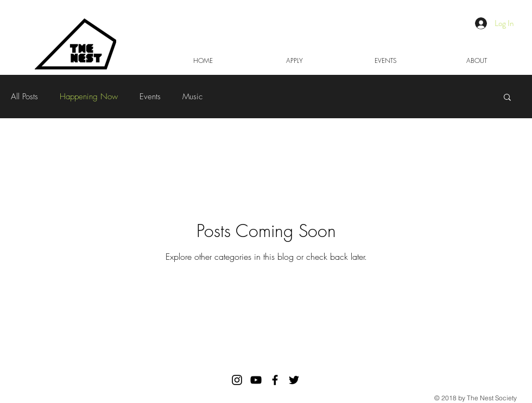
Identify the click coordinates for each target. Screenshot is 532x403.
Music (192, 97)
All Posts (24, 97)
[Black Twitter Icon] (294, 380)
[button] (507, 98)
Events (150, 97)
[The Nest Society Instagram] (237, 380)
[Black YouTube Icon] (256, 380)
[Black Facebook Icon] (275, 380)
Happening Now (89, 97)
